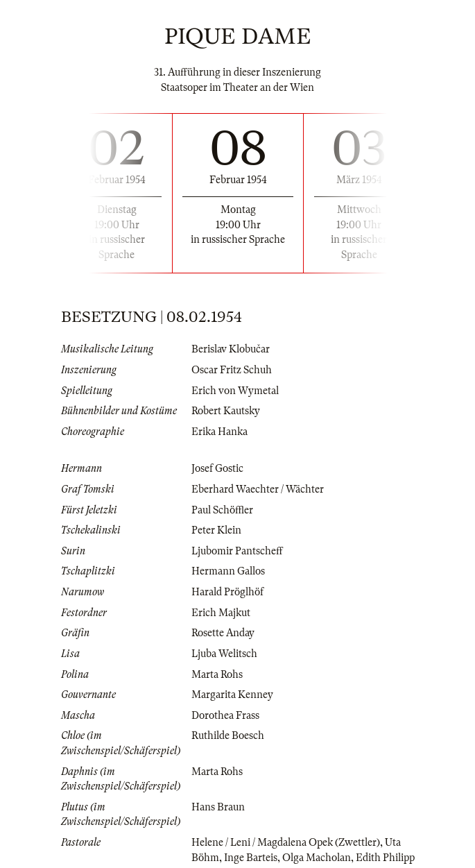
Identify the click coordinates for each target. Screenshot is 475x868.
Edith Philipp (385, 858)
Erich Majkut (221, 613)
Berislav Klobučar (231, 349)
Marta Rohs (217, 674)
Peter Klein (216, 530)
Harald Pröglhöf (227, 592)
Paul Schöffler (222, 510)
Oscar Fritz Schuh (232, 370)
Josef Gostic (217, 468)
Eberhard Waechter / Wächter (258, 489)
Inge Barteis (251, 858)
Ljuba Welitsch (224, 654)
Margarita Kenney (232, 695)
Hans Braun (218, 807)
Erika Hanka (219, 432)
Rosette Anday (223, 633)
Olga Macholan (317, 858)
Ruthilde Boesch (228, 735)
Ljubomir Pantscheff (237, 551)
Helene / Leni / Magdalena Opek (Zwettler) (286, 842)
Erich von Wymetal (235, 391)
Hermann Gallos (228, 571)
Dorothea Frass (225, 715)
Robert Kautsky (226, 411)
